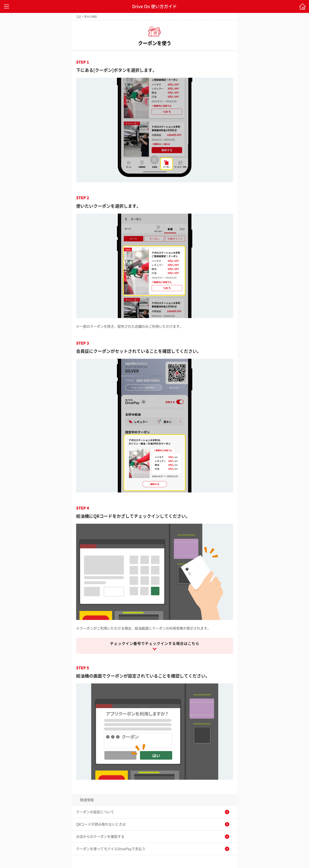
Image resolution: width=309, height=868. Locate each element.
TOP (79, 17)
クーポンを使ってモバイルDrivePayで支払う (111, 849)
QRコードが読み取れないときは (101, 824)
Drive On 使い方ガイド (154, 6)
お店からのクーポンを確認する (100, 837)
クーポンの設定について (95, 812)
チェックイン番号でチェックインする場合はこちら (155, 644)
